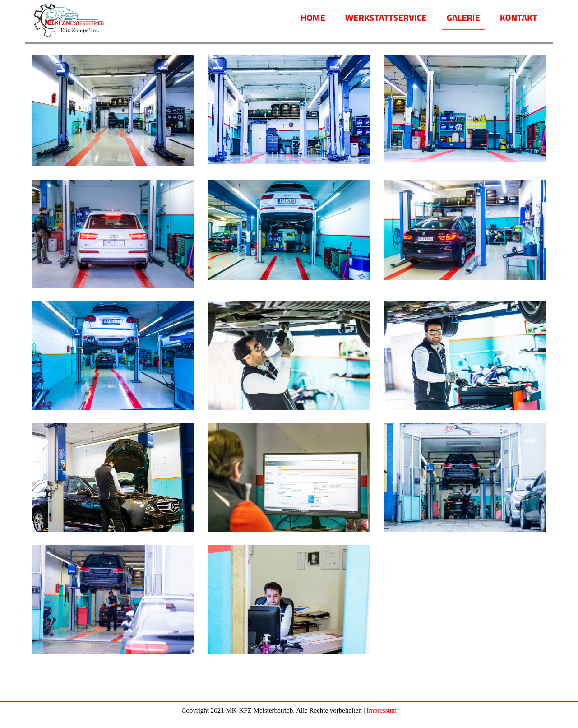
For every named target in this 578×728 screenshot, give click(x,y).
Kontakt (519, 17)
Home (313, 17)
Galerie (463, 17)
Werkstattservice (386, 17)
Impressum (381, 710)
